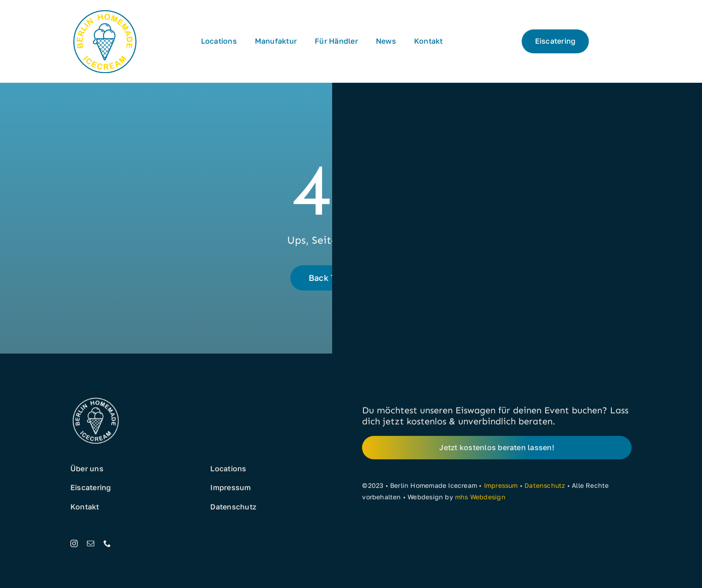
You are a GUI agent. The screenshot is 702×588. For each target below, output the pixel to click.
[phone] (107, 546)
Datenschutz (545, 488)
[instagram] (74, 546)
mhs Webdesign (480, 499)
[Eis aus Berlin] (105, 10)
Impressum (501, 488)
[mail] (91, 546)
